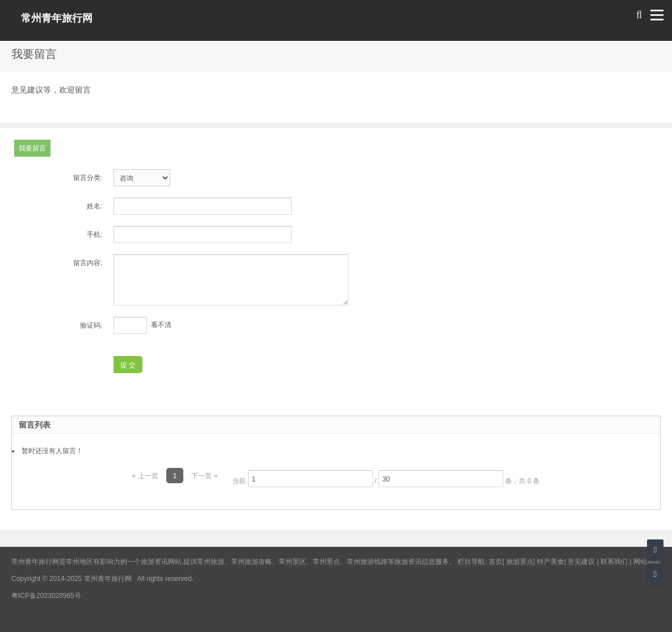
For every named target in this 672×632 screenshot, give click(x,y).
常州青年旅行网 (57, 18)
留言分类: (88, 178)
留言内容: (88, 263)
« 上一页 (145, 476)
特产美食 (551, 562)
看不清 (161, 325)
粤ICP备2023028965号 (46, 596)
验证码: (91, 325)
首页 (495, 562)
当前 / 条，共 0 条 (386, 479)
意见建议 (581, 562)
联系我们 (614, 562)
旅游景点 (520, 562)
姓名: (94, 206)
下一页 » (204, 476)
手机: (94, 235)
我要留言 (32, 148)
